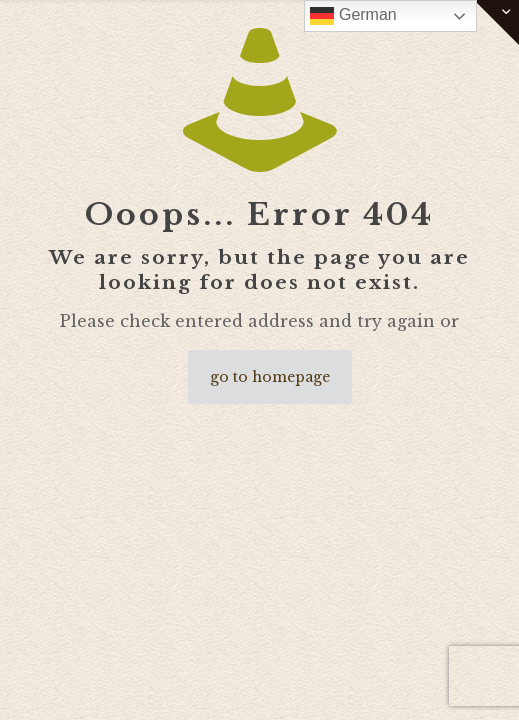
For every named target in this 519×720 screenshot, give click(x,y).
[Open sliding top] (496, 22)
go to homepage (270, 377)
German (353, 16)
